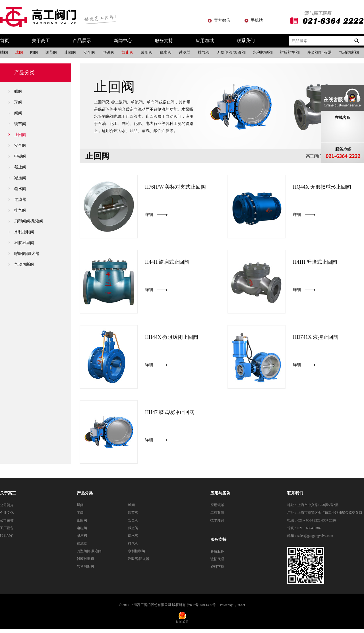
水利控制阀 (263, 52)
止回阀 (70, 52)
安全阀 (89, 52)
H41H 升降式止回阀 (315, 262)
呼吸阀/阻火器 (319, 52)
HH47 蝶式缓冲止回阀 (170, 412)
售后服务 (217, 551)
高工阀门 (314, 156)
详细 (149, 215)
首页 (5, 41)
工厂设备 (7, 528)
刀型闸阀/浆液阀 (231, 52)
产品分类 (85, 493)
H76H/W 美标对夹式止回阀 (175, 187)
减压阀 (146, 52)
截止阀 (127, 52)
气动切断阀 (349, 52)
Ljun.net (239, 605)
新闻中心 (123, 41)
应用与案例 (220, 493)
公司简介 (7, 505)
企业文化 (7, 513)
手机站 (257, 20)
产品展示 (82, 41)
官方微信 (222, 20)
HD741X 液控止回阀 (316, 337)
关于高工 (41, 41)
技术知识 (217, 520)
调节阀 (51, 52)
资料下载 (217, 567)
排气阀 (204, 52)
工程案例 (217, 513)
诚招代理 (217, 559)
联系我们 (246, 41)
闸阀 (34, 52)
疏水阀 (166, 52)
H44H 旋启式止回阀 (167, 262)
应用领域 (205, 41)
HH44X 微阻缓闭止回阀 (172, 337)
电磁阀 (108, 52)
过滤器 (185, 52)
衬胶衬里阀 (290, 52)
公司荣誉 (7, 520)
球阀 (19, 52)
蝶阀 (4, 52)
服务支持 (164, 41)
